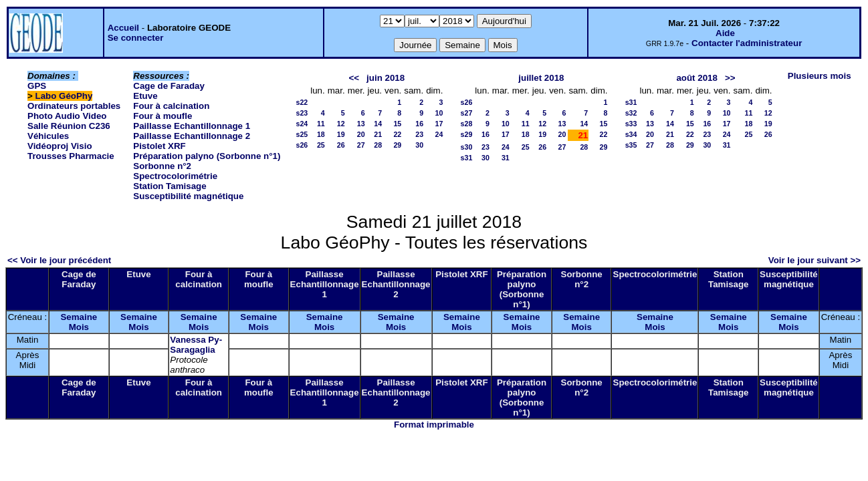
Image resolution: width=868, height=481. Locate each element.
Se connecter (136, 38)
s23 (302, 113)
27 (361, 145)
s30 (467, 147)
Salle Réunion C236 (69, 126)
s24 (302, 124)
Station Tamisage (170, 186)
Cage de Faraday (169, 86)
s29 (467, 134)
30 (419, 145)
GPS (37, 86)
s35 (631, 145)
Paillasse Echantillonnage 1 (192, 126)
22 (397, 134)
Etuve (145, 96)
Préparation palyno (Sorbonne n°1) (207, 156)
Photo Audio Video (67, 116)
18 (321, 134)
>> (730, 78)
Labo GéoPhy (64, 96)
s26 (302, 145)
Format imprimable (434, 425)
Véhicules (48, 136)
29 (397, 145)
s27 (467, 113)
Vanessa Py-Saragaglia (196, 345)
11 (321, 124)
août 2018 (697, 78)
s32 (631, 113)
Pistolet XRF (159, 146)
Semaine (79, 317)
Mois (79, 327)
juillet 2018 (541, 78)
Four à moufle (162, 116)
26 (341, 145)
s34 (631, 134)
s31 (467, 158)
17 (439, 124)
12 (341, 124)
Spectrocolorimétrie (175, 176)
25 (321, 145)
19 (341, 134)
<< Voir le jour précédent (59, 260)
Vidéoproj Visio (60, 146)
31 (506, 158)
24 (439, 134)
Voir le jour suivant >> (815, 260)
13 (361, 124)
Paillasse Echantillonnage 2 (192, 136)
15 (397, 124)
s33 (631, 124)
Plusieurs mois (820, 76)
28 (378, 145)
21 (378, 134)
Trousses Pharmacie (71, 156)
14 (378, 124)
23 (419, 134)
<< (354, 78)
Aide (725, 33)
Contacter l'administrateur (747, 43)
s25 (302, 134)
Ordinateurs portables (74, 106)
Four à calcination (171, 106)
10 (439, 113)
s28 (467, 124)
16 (419, 124)
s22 (302, 102)
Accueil (123, 28)
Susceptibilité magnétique (188, 196)
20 (361, 134)
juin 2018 (386, 78)
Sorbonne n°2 (162, 166)
